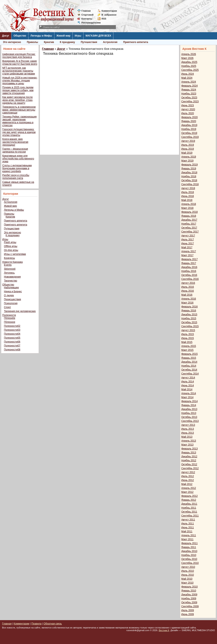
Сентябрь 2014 (190, 374)
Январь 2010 (189, 591)
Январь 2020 (189, 121)
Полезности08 (12, 350)
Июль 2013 (188, 429)
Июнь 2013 (188, 433)
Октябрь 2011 (189, 512)
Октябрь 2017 (189, 228)
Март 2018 (187, 208)
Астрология (110, 42)
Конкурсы (9, 258)
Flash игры (10, 242)
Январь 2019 (189, 169)
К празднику (67, 42)
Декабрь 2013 (189, 409)
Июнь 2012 (188, 480)
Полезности (9, 315)
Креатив (49, 42)
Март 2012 (187, 492)
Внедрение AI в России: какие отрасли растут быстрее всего (20, 62)
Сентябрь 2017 (190, 232)
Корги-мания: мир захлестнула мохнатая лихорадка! (15, 142)
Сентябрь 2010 (190, 563)
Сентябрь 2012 (190, 468)
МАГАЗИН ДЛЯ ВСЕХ (98, 36)
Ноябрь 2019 (189, 129)
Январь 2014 (189, 405)
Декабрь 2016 (189, 267)
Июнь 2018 (188, 196)
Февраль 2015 (189, 354)
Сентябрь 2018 (190, 184)
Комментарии (109, 11)
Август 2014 (188, 378)
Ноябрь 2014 (189, 366)
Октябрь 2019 (189, 133)
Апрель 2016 (189, 299)
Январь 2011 (189, 547)
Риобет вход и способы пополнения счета (16, 177)
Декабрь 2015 (189, 315)
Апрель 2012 (189, 488)
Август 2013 (188, 425)
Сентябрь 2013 (190, 421)
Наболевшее (11, 288)
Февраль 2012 (189, 496)
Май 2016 (187, 295)
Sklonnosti (10, 269)
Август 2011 (188, 520)
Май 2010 (187, 579)
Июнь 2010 (188, 575)
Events (8, 265)
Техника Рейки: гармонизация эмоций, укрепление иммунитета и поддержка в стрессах (19, 121)
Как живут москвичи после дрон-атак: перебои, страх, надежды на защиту (18, 100)
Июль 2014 (188, 382)
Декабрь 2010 (189, 551)
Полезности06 (12, 342)
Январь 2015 (189, 358)
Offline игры (11, 246)
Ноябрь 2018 (189, 176)
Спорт (7, 307)
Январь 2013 (189, 453)
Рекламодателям (89, 23)
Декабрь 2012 (189, 457)
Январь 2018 (189, 216)
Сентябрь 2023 (190, 102)
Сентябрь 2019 (190, 137)
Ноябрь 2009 (189, 599)
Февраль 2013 (189, 449)
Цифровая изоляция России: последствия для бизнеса (19, 56)
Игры (78, 36)
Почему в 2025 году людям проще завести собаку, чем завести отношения (18, 90)
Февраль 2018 (189, 212)
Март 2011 (187, 539)
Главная (86, 11)
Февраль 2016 (189, 307)
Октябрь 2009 (189, 602)
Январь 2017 (189, 263)
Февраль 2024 (189, 86)
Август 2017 (188, 236)
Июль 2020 (188, 113)
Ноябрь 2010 (189, 555)
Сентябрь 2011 (190, 516)
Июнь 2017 (188, 244)
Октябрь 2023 (189, 98)
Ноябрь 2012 (189, 460)
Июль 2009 (188, 610)
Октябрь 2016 (189, 275)
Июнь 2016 (188, 291)
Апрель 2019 (189, 157)
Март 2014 (187, 397)
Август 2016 (188, 283)
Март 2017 (187, 255)
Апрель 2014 (189, 393)
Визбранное (109, 15)
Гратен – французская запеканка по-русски (15, 150)
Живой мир (63, 36)
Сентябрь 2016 (190, 279)
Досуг (6, 36)
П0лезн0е (10, 318)
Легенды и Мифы (41, 36)
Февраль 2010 (189, 587)
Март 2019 (187, 161)
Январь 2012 (189, 500)
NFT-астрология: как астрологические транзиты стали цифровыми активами (19, 71)
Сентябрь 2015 (190, 326)
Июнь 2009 (188, 614)
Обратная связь (53, 624)
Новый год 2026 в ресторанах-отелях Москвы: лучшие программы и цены (20, 81)
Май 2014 (187, 389)
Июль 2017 (188, 240)
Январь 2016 (189, 311)
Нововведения (12, 277)
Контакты (87, 19)
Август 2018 (188, 188)
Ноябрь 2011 (189, 508)
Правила (36, 624)
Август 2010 (188, 567)
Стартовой (87, 15)
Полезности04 (12, 334)
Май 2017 (187, 247)
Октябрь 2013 (189, 417)
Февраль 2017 (189, 259)
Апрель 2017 (189, 251)
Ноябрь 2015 (189, 318)
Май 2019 (187, 153)
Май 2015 (187, 342)
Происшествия (12, 299)
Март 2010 (187, 583)
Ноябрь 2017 (189, 224)
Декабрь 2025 (189, 62)
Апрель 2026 (189, 54)
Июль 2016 (188, 287)
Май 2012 (187, 484)
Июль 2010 (188, 571)
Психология (11, 303)
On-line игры (11, 250)
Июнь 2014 (188, 386)
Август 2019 (188, 141)
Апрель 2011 (189, 535)
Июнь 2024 (188, 74)
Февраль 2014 (189, 401)
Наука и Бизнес (13, 291)
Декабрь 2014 (189, 362)
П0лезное (10, 322)
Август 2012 (188, 472)
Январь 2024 (189, 90)
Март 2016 (187, 303)
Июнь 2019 (188, 149)
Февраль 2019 (189, 165)
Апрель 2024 (189, 82)
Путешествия (89, 42)
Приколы (32, 42)
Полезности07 (12, 346)
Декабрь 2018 (189, 173)
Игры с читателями (15, 254)
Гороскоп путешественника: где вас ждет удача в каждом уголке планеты (19, 132)
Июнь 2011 (188, 528)
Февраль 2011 (189, 543)
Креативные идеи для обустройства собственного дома (18, 159)
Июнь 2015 (188, 338)
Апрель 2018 (189, 204)
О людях (9, 295)
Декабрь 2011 (189, 504)
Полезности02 (12, 326)
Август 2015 (188, 330)
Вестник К (164, 630)
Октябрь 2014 (189, 370)
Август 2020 (188, 109)
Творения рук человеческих (20, 311)
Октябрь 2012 (189, 464)
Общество (20, 36)
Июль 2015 (188, 334)
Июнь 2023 (188, 105)
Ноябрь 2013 (189, 413)
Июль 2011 (188, 524)
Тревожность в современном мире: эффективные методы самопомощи (19, 110)
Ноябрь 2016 (189, 271)
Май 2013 (187, 437)
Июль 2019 (188, 145)
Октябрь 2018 (189, 180)
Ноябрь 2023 (189, 94)
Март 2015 (187, 350)
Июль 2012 (188, 476)
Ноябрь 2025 (189, 66)
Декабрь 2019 (189, 125)
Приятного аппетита (136, 42)
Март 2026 (187, 58)
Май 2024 (187, 78)
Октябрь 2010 (189, 559)
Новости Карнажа (12, 262)
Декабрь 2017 (189, 220)
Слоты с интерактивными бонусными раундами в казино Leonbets (17, 168)
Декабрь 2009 (189, 595)
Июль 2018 (188, 192)
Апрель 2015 (189, 346)
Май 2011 (187, 531)
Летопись (9, 273)
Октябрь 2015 (189, 322)
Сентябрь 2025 (190, 70)
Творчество (10, 281)
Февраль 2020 (189, 117)
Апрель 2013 (189, 441)
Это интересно (12, 42)
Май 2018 (187, 200)
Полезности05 (12, 338)
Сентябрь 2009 (190, 606)
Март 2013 (187, 445)
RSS (104, 19)
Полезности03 (12, 330)
